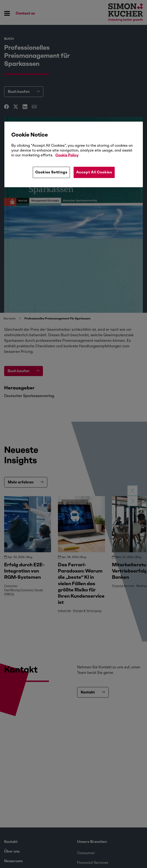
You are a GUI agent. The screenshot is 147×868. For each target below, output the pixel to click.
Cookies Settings (51, 172)
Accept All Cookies (94, 172)
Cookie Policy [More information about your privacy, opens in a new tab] (67, 155)
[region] (74, 154)
